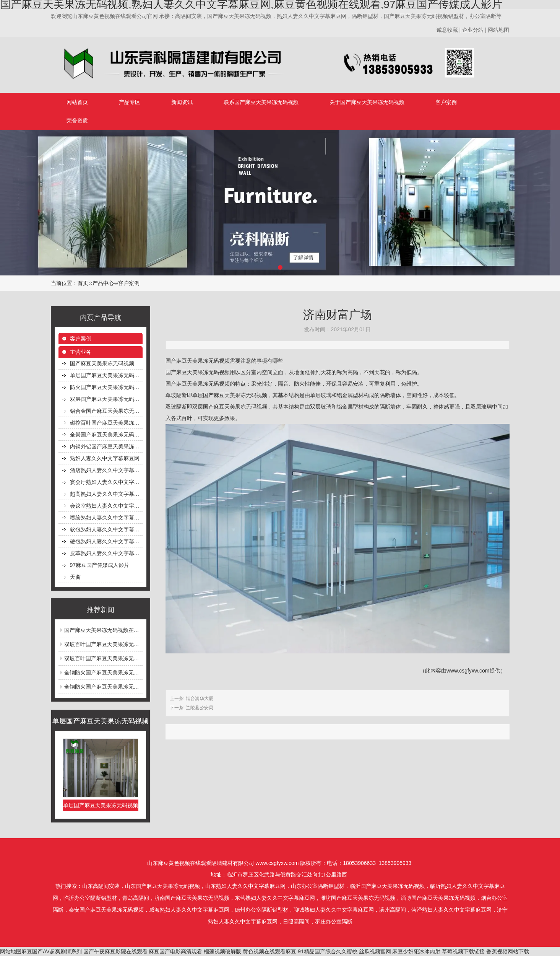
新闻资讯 (182, 102)
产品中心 (103, 283)
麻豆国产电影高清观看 (175, 951)
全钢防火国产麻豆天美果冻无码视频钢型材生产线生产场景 (134, 673)
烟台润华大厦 (200, 699)
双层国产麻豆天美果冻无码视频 (106, 399)
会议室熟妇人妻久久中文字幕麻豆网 (106, 506)
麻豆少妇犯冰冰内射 (416, 951)
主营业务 (81, 352)
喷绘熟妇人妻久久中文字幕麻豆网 (106, 518)
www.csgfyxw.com (468, 671)
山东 (88, 886)
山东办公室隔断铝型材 (318, 886)
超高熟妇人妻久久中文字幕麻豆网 (106, 494)
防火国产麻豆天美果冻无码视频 (106, 387)
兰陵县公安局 (200, 708)
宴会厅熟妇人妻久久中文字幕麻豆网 (106, 482)
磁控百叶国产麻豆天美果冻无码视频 (106, 423)
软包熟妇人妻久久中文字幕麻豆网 (106, 529)
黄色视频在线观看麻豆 (269, 951)
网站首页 (77, 102)
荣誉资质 (77, 121)
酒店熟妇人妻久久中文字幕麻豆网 (106, 470)
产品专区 (130, 102)
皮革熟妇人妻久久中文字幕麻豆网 (106, 553)
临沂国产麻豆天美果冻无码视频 (387, 886)
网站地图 (11, 951)
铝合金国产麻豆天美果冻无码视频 (106, 411)
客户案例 (446, 102)
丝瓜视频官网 (375, 951)
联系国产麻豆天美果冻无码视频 (261, 102)
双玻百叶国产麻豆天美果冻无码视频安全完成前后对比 (128, 644)
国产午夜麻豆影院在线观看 (115, 951)
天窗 (75, 577)
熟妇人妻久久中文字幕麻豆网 (105, 458)
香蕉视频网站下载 (508, 951)
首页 (83, 283)
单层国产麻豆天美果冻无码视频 (106, 375)
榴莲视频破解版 (222, 951)
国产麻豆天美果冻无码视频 (102, 363)
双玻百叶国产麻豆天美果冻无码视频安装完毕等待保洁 (128, 658)
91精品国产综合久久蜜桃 (328, 951)
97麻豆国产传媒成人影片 (100, 565)
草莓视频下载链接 (463, 951)
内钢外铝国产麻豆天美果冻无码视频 (106, 446)
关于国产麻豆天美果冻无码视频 (367, 102)
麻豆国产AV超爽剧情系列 (52, 951)
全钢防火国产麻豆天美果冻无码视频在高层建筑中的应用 (131, 687)
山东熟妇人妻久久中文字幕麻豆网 (245, 886)
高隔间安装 (106, 886)
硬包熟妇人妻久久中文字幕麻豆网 (106, 541)
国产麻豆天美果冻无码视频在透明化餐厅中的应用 (123, 630)
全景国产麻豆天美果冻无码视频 (106, 435)
